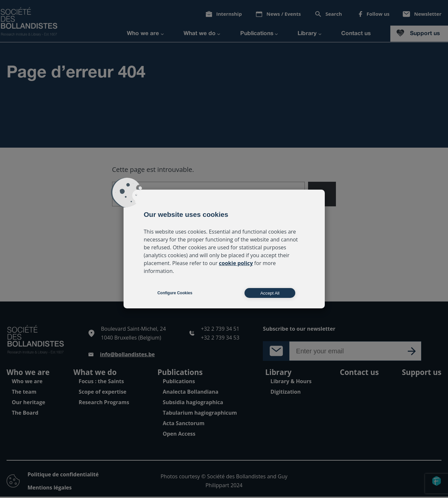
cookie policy (236, 263)
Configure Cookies (175, 293)
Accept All (270, 293)
